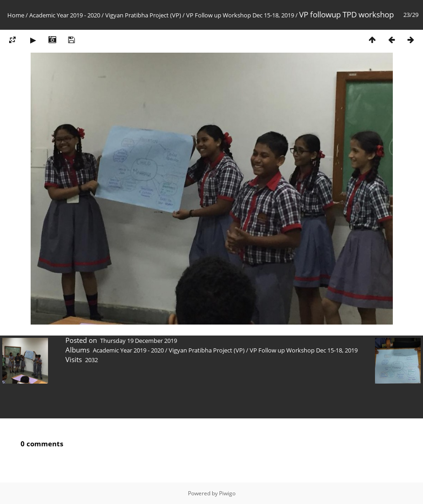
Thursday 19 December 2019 (139, 341)
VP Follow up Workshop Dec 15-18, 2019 (240, 15)
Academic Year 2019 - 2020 (65, 15)
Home (16, 15)
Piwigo (227, 493)
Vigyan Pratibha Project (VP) (143, 15)
